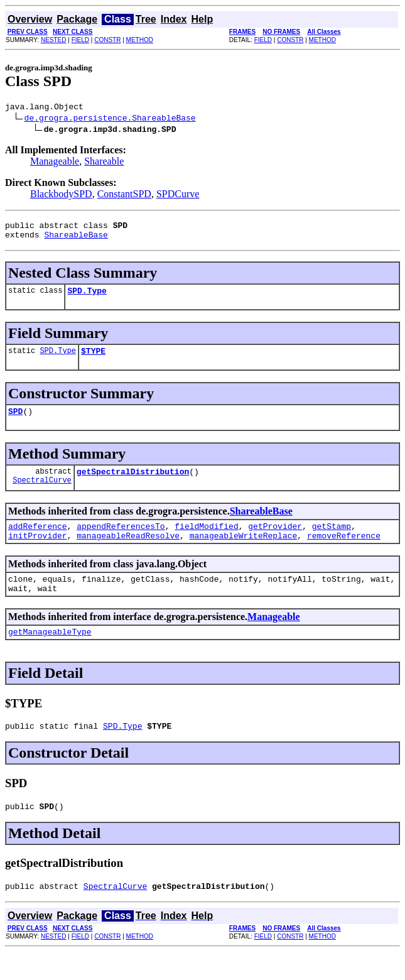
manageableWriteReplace (244, 552)
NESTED (54, 40)
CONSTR (107, 40)
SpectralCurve (42, 495)
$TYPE (93, 360)
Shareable (104, 163)
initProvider (38, 552)
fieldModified (206, 541)
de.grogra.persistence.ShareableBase (110, 119)
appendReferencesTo (121, 541)
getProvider (275, 541)
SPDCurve (178, 196)
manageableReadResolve (128, 552)
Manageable (55, 163)
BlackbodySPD (61, 196)
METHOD (140, 40)
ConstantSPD (124, 196)
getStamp (332, 541)
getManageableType (50, 654)
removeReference (344, 552)
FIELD (80, 40)
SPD (15, 422)
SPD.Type (87, 298)
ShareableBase (76, 240)
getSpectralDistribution (133, 484)
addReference (38, 541)
